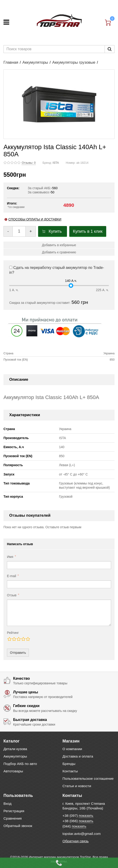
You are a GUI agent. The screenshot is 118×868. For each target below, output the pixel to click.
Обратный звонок (18, 826)
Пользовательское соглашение (88, 778)
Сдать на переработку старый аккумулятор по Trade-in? (57, 270)
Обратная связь (76, 841)
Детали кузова (15, 749)
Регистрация (14, 811)
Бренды (69, 764)
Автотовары (13, 771)
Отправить (18, 653)
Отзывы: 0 (29, 163)
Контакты (70, 771)
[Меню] (6, 22)
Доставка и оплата (78, 756)
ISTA (56, 163)
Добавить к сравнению (59, 252)
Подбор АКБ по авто (20, 764)
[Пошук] (110, 49)
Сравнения (13, 818)
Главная (11, 62)
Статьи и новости (77, 786)
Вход (8, 804)
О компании (72, 749)
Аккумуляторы (35, 62)
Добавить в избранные (59, 245)
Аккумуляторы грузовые (74, 62)
